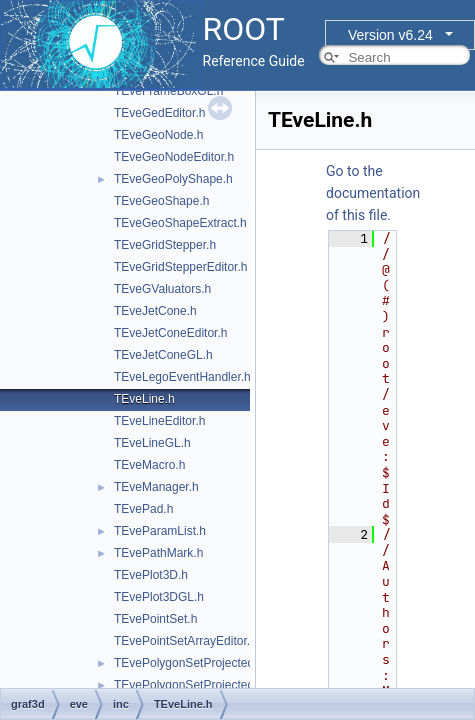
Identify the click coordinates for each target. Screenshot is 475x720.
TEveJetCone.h (155, 311)
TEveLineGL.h (152, 443)
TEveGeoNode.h (158, 135)
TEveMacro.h (149, 465)
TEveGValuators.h (162, 289)
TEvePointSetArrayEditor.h (185, 641)
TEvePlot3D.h (151, 575)
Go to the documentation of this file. (373, 193)
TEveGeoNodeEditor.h (174, 157)
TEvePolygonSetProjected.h (189, 663)
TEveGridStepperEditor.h (180, 267)
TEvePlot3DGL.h (159, 597)
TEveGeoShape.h (161, 201)
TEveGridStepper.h (165, 245)
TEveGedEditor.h (159, 113)
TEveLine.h (144, 399)
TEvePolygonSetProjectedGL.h (197, 685)
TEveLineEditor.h (159, 421)
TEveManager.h (156, 487)
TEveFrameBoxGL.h (168, 91)
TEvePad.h (143, 509)
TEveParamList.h (160, 531)
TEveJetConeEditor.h (170, 333)
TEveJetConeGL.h (163, 355)
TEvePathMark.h (158, 553)
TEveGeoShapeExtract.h (180, 223)
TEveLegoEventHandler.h (182, 377)
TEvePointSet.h (155, 619)
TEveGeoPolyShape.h (173, 179)
